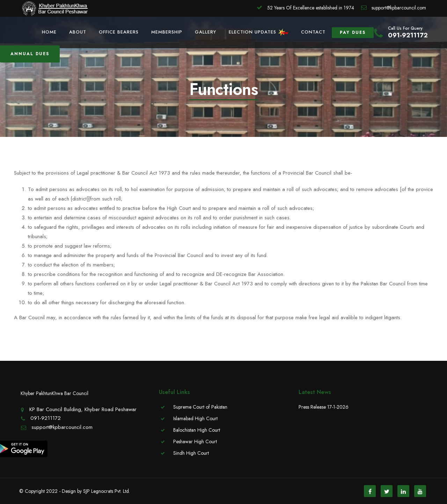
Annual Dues (30, 54)
